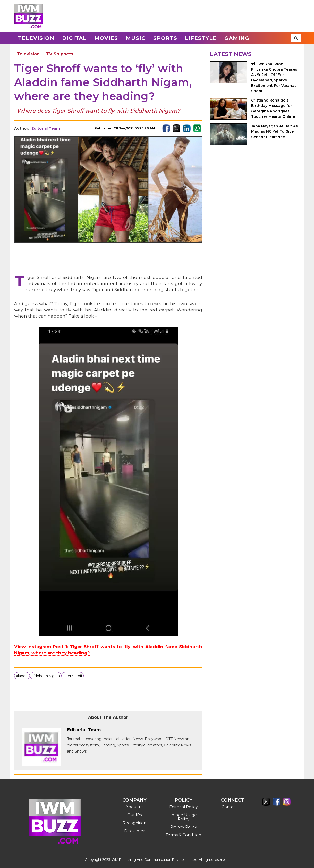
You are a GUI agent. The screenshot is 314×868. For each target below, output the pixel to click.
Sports (165, 38)
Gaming (237, 38)
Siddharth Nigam (46, 676)
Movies (106, 38)
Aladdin (22, 676)
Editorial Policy (183, 807)
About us (134, 807)
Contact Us (232, 807)
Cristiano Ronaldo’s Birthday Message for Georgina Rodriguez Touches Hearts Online (273, 108)
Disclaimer (134, 831)
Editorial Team (46, 128)
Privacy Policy (184, 827)
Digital (74, 38)
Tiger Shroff (73, 676)
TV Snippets (60, 54)
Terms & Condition (183, 835)
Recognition (134, 823)
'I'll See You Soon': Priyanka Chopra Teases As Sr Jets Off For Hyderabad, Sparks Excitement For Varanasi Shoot (274, 77)
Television (36, 38)
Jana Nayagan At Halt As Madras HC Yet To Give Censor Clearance (274, 131)
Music (136, 38)
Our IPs (134, 815)
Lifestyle (201, 38)
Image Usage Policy (184, 817)
